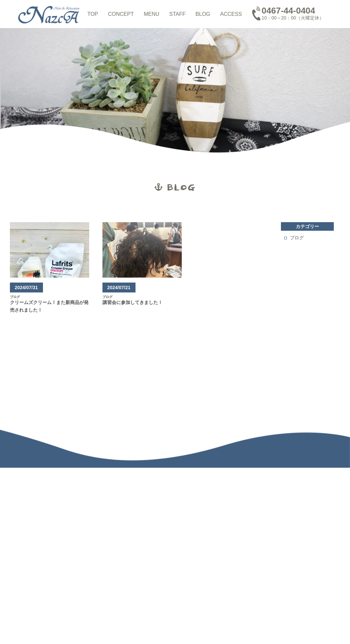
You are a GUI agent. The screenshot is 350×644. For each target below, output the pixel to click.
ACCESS (231, 14)
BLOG (203, 14)
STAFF (177, 14)
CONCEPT (121, 14)
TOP (93, 14)
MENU (152, 14)
